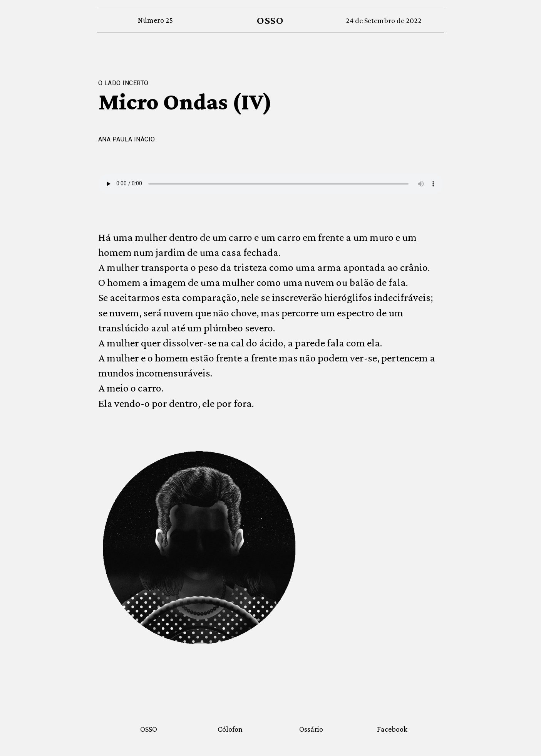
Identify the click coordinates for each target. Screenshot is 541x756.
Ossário (311, 729)
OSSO (270, 20)
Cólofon (230, 729)
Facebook (392, 729)
